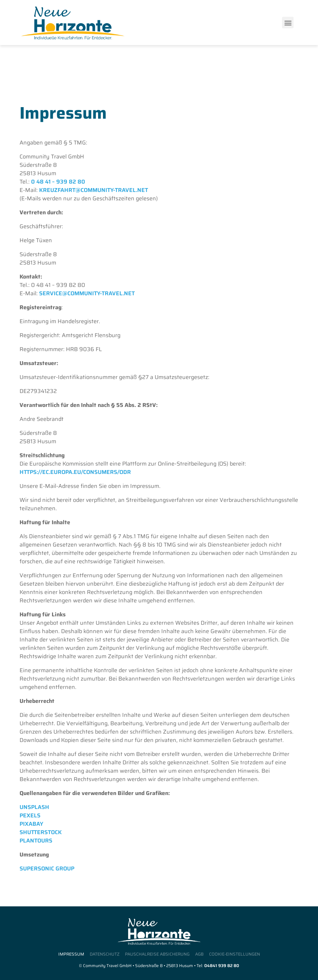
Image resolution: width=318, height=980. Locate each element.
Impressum (71, 954)
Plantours (36, 841)
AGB (199, 954)
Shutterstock (41, 832)
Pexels (30, 815)
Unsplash (34, 807)
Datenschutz (105, 954)
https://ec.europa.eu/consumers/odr (75, 472)
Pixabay (31, 824)
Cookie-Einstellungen (235, 954)
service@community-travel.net (87, 293)
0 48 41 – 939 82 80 (58, 182)
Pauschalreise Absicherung (157, 954)
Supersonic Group (47, 868)
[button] (288, 23)
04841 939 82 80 (222, 966)
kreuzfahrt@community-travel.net (94, 190)
